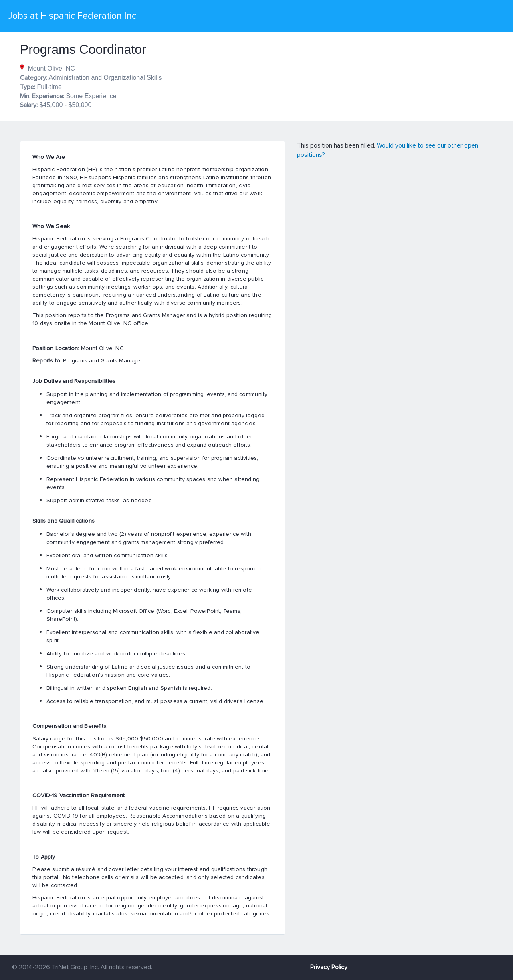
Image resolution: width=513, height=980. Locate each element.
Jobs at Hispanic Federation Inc (72, 16)
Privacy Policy (329, 967)
